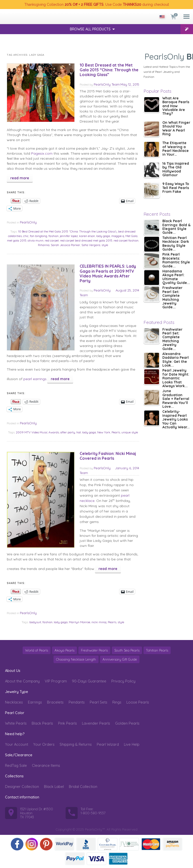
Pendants (77, 702)
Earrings (35, 702)
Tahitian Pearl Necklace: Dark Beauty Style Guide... (176, 244)
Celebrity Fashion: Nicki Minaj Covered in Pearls (108, 456)
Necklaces (14, 702)
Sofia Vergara (91, 245)
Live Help (132, 744)
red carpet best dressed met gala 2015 (86, 240)
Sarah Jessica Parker (65, 245)
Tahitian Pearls (157, 650)
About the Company (22, 681)
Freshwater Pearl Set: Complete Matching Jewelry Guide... (172, 298)
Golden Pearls (127, 723)
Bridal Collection (83, 787)
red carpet (52, 240)
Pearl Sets (99, 702)
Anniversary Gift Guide (120, 659)
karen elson (87, 236)
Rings (117, 702)
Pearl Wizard (108, 744)
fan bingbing (39, 236)
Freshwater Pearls (94, 650)
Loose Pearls (138, 702)
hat (79, 432)
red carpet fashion (126, 240)
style (105, 245)
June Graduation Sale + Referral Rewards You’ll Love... (176, 399)
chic (26, 236)
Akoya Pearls (64, 650)
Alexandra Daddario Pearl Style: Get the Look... (176, 360)
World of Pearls (37, 650)
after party (68, 432)
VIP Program (56, 681)
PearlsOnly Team (107, 84)
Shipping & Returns (76, 744)
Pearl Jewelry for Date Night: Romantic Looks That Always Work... (176, 378)
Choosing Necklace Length (76, 659)
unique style (130, 432)
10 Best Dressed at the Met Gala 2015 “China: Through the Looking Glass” (109, 70)
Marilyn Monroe (80, 622)
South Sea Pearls (127, 650)
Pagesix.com (42, 153)
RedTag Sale (16, 765)
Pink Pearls (67, 723)
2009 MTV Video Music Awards (37, 432)
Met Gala (131, 236)
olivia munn (36, 240)
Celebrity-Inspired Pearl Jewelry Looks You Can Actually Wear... (176, 420)
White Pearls (16, 723)
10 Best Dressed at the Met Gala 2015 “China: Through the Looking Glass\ (67, 231)
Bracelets (55, 702)
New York (104, 432)
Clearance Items (46, 765)
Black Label (54, 787)
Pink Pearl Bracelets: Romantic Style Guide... (176, 260)
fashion (54, 236)
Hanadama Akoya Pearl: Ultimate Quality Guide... (176, 277)
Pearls (116, 432)
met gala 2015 (17, 240)
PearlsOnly (28, 222)
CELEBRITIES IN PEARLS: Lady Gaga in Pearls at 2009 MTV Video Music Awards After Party (108, 273)
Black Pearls (42, 723)
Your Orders (44, 744)
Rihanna (44, 245)
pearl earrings (35, 379)
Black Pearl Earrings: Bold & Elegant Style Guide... (176, 227)
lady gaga (103, 236)
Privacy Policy (123, 681)
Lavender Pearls (96, 723)
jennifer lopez (69, 236)
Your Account (17, 744)
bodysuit (35, 622)
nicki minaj (99, 622)
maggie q (118, 236)
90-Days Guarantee (89, 681)
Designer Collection (22, 787)
